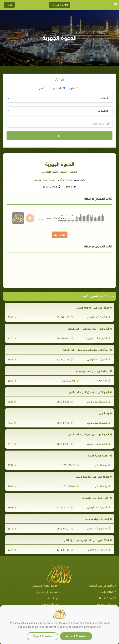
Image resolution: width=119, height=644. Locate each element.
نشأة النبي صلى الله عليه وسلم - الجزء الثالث (87, 350)
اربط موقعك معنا (47, 598)
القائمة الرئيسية (60, 5)
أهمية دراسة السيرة (100, 455)
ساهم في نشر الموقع (101, 585)
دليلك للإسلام (106, 591)
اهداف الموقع (106, 604)
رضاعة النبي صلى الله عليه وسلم (94, 476)
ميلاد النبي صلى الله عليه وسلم (94, 371)
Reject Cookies (42, 636)
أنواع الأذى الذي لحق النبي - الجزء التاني (90, 434)
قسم (44, 88)
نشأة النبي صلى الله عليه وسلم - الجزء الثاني (88, 540)
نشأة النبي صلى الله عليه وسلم (95, 307)
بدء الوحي (105, 413)
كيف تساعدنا (107, 598)
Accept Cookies (76, 636)
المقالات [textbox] (104, 98)
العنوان (74, 88)
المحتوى (59, 88)
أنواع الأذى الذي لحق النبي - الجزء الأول (90, 392)
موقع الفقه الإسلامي (45, 585)
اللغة (9, 5)
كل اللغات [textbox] (103, 110)
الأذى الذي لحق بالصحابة (97, 498)
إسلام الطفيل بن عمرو (99, 519)
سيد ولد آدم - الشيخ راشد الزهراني (53, 179)
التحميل (60, 235)
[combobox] (59, 98)
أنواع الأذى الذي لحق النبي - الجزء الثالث (90, 328)
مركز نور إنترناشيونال (46, 591)
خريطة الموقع (50, 604)
